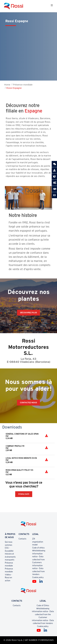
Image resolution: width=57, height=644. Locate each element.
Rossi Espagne (14, 88)
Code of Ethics (43, 605)
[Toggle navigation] (52, 6)
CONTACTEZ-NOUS (29, 403)
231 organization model (38, 542)
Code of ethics (38, 548)
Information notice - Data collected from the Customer (43, 614)
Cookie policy (38, 577)
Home (7, 85)
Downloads (24, 494)
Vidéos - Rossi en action (8, 578)
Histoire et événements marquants (10, 557)
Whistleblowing (39, 551)
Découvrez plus (28, 313)
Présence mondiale (23, 85)
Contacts (22, 539)
